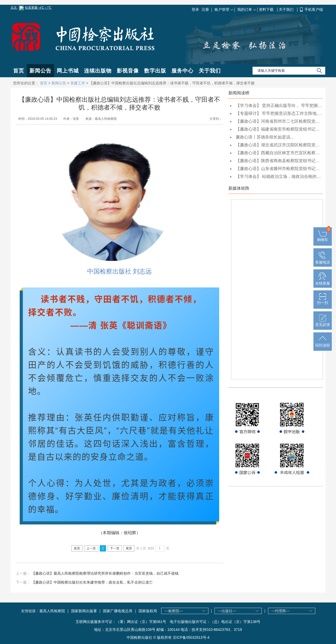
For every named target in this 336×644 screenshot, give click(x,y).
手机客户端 (314, 9)
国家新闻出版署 (84, 611)
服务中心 (182, 71)
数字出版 (155, 71)
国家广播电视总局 (118, 611)
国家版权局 (148, 611)
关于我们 (287, 9)
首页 (19, 71)
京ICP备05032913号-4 (191, 637)
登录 (195, 9)
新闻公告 (40, 71)
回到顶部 (323, 343)
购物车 (323, 238)
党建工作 (78, 83)
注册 (205, 9)
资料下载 (267, 9)
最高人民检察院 (52, 611)
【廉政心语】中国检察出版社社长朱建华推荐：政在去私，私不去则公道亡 (92, 582)
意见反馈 (323, 322)
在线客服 (323, 281)
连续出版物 (98, 71)
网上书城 (68, 71)
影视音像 (128, 71)
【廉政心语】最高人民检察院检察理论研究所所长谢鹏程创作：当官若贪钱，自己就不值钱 (105, 573)
